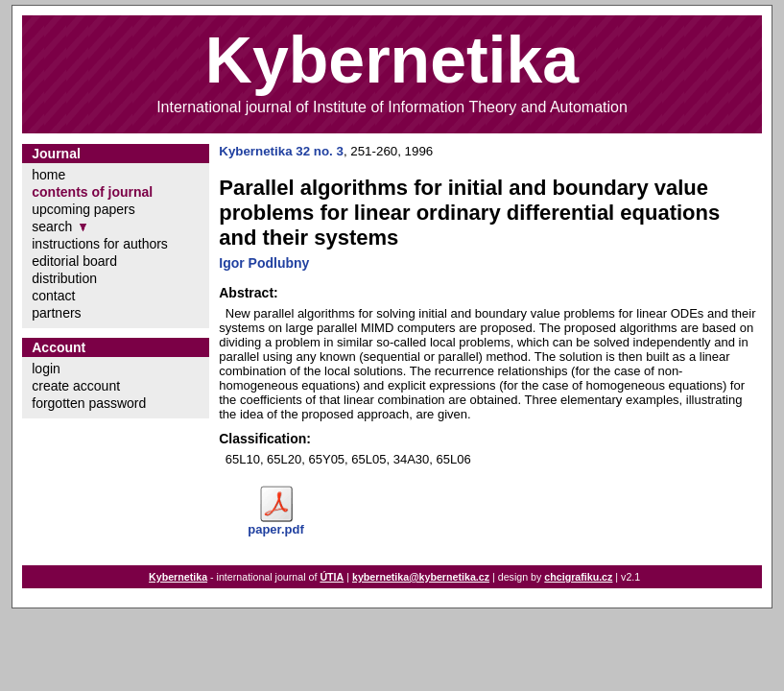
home (48, 175)
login (46, 369)
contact (53, 296)
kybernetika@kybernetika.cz (421, 577)
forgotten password (89, 403)
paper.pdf (276, 529)
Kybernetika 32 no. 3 (281, 151)
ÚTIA (332, 577)
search (52, 226)
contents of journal (92, 192)
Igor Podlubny (264, 263)
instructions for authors (100, 244)
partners (56, 313)
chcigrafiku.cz (578, 577)
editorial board (74, 261)
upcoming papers (83, 209)
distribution (64, 278)
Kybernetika (178, 577)
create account (76, 386)
